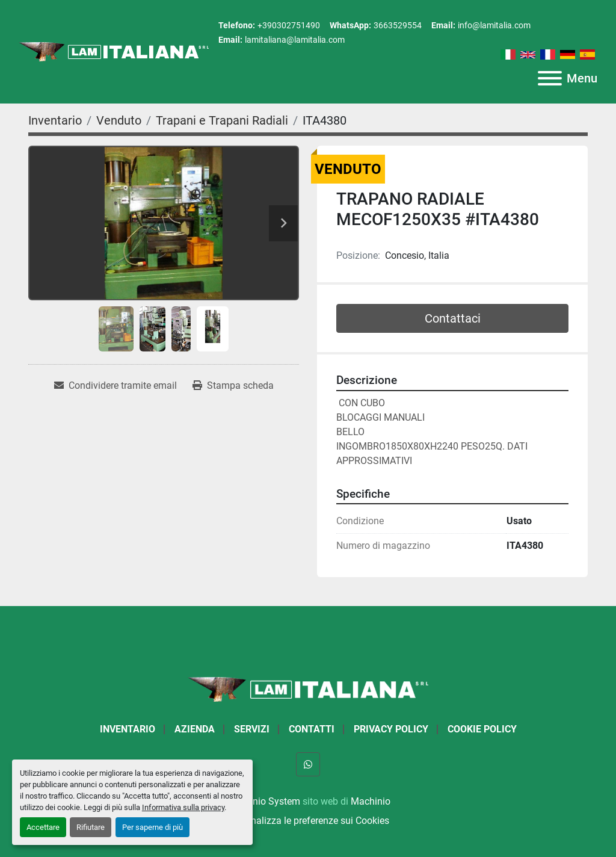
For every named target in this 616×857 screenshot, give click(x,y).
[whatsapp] (308, 764)
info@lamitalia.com (494, 25)
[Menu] (550, 78)
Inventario (128, 729)
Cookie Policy (482, 729)
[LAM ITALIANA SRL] (308, 689)
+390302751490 (289, 25)
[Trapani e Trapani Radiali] (222, 120)
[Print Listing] (233, 386)
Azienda (195, 729)
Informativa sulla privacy (183, 807)
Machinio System (263, 801)
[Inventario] (55, 120)
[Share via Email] (115, 386)
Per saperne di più (152, 827)
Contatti (312, 729)
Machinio (371, 801)
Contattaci (453, 318)
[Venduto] (119, 120)
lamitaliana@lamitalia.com (295, 40)
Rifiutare (91, 827)
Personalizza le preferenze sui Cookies (308, 821)
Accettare (43, 827)
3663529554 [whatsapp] (398, 25)
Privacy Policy (391, 729)
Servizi (252, 729)
